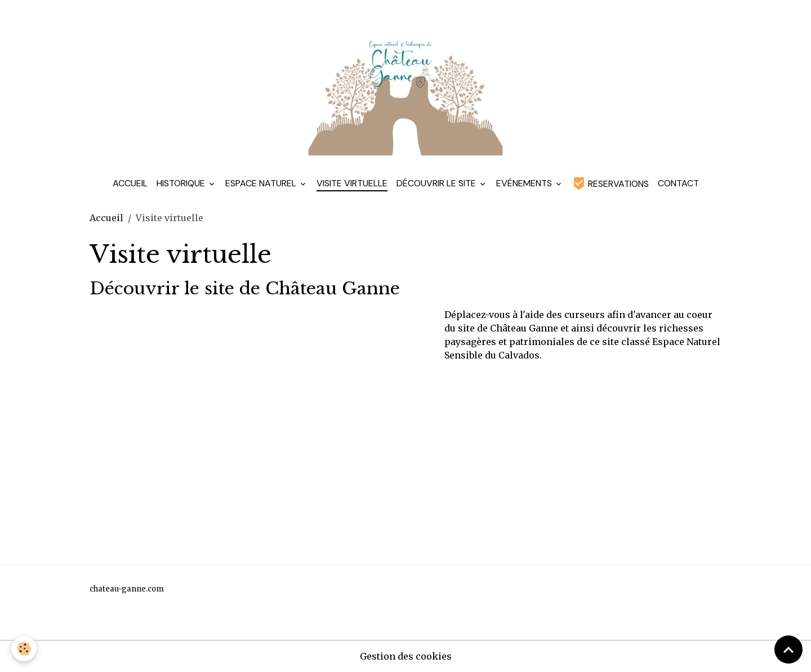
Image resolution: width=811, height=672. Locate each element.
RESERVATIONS (611, 183)
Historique (182, 183)
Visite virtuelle (352, 183)
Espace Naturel (262, 183)
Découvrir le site (437, 183)
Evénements (525, 183)
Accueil (130, 183)
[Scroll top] (788, 649)
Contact (678, 183)
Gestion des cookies (406, 656)
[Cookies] (24, 649)
